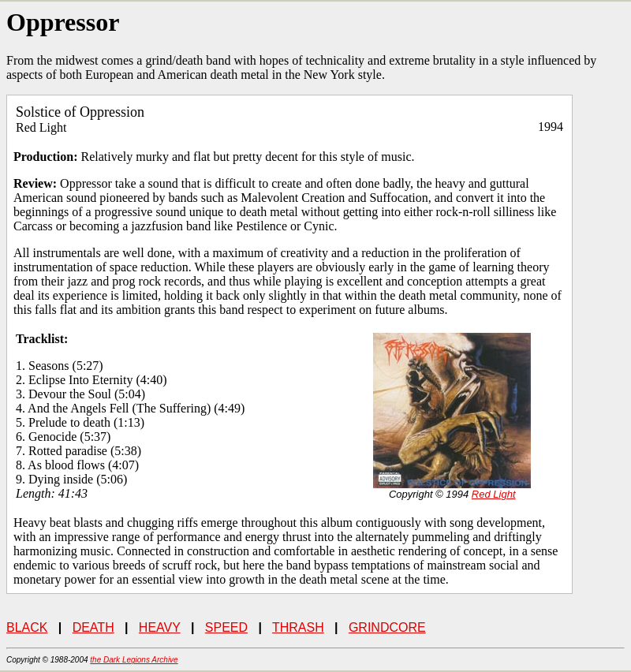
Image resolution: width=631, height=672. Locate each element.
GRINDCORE (387, 627)
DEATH (93, 627)
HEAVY (160, 627)
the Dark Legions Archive (134, 660)
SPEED (226, 627)
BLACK (27, 627)
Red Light (494, 494)
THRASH (298, 627)
